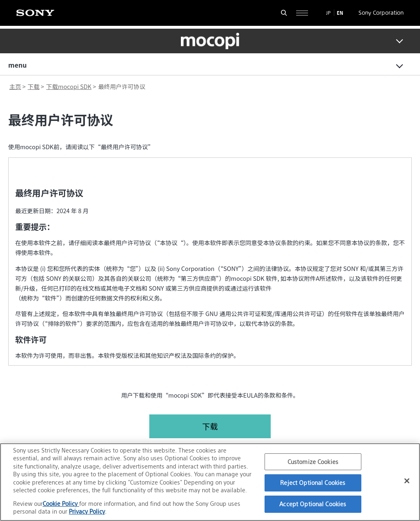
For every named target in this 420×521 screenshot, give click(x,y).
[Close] (407, 481)
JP (328, 13)
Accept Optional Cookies (313, 504)
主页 (15, 86)
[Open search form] (284, 13)
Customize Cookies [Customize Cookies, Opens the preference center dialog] (313, 462)
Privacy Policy (87, 511)
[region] (210, 482)
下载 (34, 86)
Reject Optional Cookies (313, 483)
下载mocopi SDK (69, 86)
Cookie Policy (61, 504)
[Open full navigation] (302, 13)
